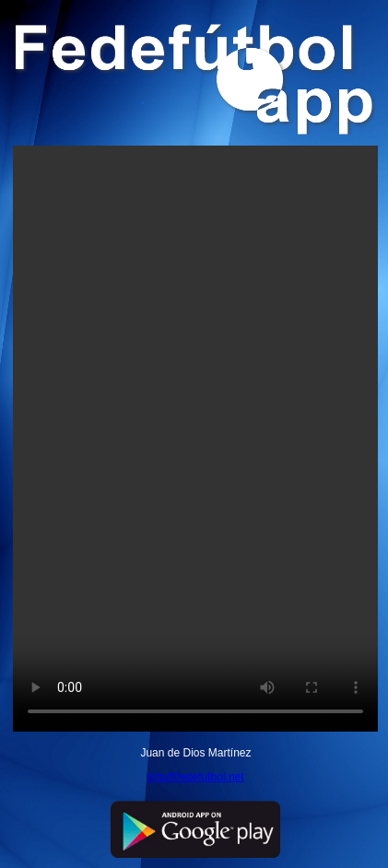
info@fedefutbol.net (195, 777)
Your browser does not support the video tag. (195, 439)
